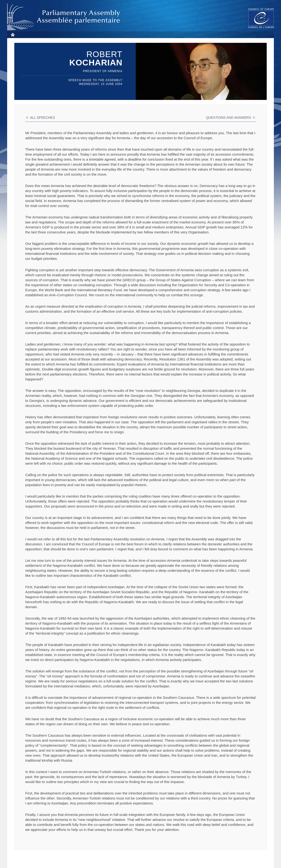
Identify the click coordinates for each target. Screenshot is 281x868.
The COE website (261, 18)
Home (13, 35)
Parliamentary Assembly (65, 17)
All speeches (43, 118)
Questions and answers (228, 118)
